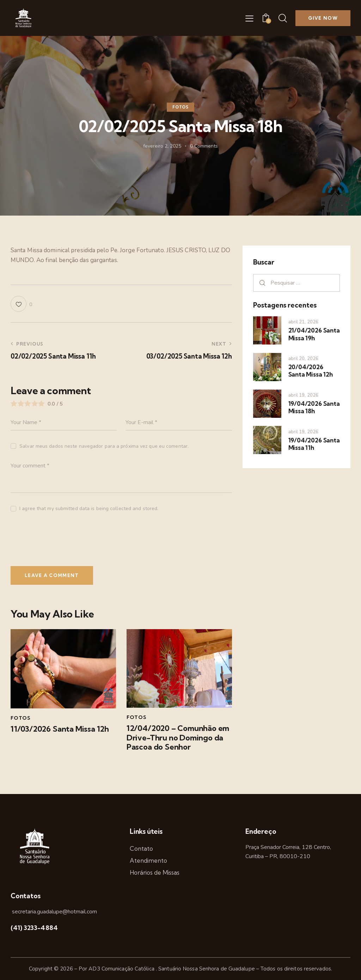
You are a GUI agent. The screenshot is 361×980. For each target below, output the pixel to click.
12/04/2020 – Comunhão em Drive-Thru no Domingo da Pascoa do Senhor (178, 737)
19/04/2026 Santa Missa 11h (314, 444)
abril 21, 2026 (303, 322)
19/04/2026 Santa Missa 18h (314, 407)
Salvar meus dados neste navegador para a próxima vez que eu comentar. (104, 446)
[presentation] (59, 542)
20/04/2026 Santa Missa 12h (311, 371)
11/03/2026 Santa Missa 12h (60, 729)
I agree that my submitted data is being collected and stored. (89, 508)
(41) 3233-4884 (34, 928)
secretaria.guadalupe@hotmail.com (54, 912)
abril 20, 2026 (303, 359)
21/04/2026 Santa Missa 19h (314, 334)
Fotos (180, 107)
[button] (249, 18)
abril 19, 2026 (303, 395)
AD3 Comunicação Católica (122, 969)
